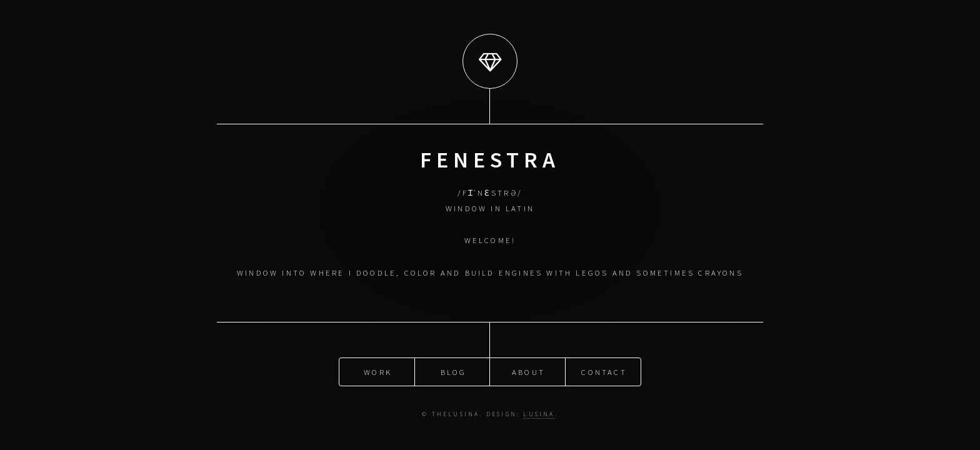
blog (454, 371)
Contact (604, 371)
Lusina (539, 414)
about (528, 371)
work (378, 371)
